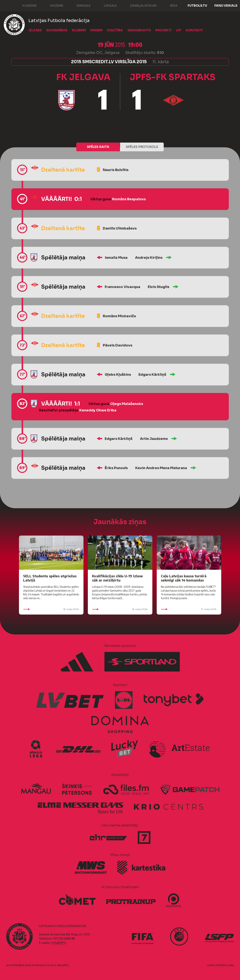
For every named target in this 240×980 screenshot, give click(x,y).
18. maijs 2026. (51, 609)
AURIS (230, 965)
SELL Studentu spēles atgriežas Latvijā (50, 578)
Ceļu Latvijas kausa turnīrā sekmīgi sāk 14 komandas (184, 578)
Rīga (170, 5)
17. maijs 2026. (189, 609)
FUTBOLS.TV (197, 6)
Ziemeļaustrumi (140, 5)
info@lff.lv (59, 943)
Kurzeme (26, 5)
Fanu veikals (226, 6)
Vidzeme (53, 5)
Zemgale (80, 5)
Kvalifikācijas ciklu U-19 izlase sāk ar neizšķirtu (117, 578)
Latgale (106, 5)
